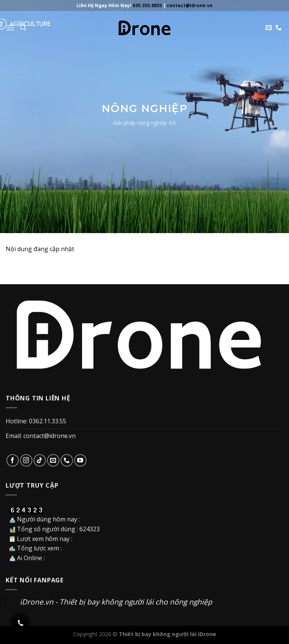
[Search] (23, 28)
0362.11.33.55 (48, 421)
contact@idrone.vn (190, 5)
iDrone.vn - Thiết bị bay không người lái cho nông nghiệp (116, 602)
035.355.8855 (147, 5)
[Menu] (10, 28)
